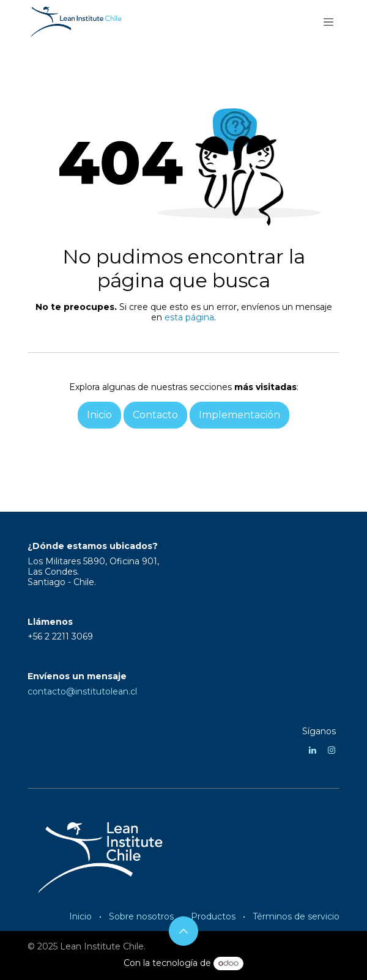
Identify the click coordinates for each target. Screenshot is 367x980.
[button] (183, 931)
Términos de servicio (296, 916)
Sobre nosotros (141, 916)
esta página (189, 317)
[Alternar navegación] (328, 21)
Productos (213, 916)
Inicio (80, 916)
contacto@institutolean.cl (82, 691)
